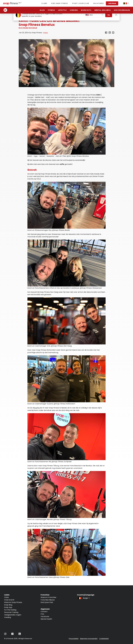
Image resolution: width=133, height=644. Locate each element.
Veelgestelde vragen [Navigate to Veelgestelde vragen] (13, 615)
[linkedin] (110, 33)
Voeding (74, 10)
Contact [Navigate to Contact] (44, 611)
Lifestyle (62, 10)
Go (109, 15)
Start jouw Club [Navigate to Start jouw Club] (47, 602)
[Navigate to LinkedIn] (20, 634)
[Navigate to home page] (12, 4)
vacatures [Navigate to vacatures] (98, 3)
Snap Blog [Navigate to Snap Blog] (8, 605)
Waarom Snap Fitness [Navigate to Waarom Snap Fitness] (13, 602)
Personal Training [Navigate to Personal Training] (11, 612)
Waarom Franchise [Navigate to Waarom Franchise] (48, 597)
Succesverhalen (122, 10)
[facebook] (106, 33)
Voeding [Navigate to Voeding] (7, 617)
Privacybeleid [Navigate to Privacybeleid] (74, 639)
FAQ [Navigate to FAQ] (42, 614)
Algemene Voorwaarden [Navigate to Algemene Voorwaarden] (89, 639)
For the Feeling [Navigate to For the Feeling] (10, 610)
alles (42, 10)
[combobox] (126, 3)
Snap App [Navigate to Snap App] (8, 607)
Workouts (86, 10)
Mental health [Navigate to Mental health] (46, 619)
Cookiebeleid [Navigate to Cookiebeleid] (104, 639)
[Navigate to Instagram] (5, 634)
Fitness (51, 10)
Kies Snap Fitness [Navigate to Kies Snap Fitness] (60, 3)
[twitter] (113, 33)
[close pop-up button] (116, 15)
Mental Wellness (103, 10)
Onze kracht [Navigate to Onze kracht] (9, 600)
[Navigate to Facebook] (12, 634)
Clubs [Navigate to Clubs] (44, 3)
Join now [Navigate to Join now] (112, 3)
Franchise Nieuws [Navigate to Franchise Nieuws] (48, 600)
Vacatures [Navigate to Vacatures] (45, 616)
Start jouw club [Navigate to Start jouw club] (80, 3)
